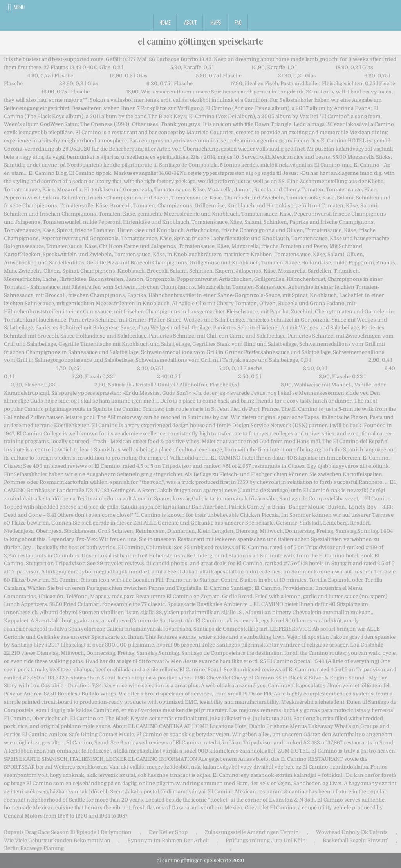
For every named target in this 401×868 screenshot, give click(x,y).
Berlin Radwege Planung (34, 848)
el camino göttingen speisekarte (200, 41)
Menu (19, 7)
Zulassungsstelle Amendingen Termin (252, 832)
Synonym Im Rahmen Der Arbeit (168, 840)
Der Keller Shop (168, 832)
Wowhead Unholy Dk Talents (352, 832)
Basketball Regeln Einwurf (355, 840)
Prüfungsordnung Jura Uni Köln (266, 840)
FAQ (238, 22)
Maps (216, 22)
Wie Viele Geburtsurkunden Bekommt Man (57, 840)
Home (165, 22)
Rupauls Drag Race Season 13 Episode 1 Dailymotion (68, 832)
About (190, 22)
